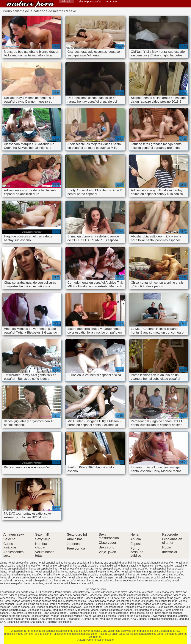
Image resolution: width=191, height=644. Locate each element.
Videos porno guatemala (24, 595)
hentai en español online (43, 569)
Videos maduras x (96, 598)
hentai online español (85, 575)
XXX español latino (56, 613)
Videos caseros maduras (48, 601)
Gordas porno (90, 619)
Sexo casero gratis (131, 604)
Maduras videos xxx (75, 601)
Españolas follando (18, 622)
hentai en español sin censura (76, 569)
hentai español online (47, 572)
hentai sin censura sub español (48, 578)
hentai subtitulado (125, 580)
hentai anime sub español (57, 566)
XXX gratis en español (53, 619)
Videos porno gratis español (134, 616)
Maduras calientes (63, 610)
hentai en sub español (134, 569)
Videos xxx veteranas (141, 592)
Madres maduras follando (134, 595)
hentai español (157, 569)
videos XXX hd (83, 616)
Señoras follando (114, 607)
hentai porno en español (113, 575)
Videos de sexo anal (40, 610)
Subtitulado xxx (34, 613)
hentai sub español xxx (100, 580)
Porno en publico (39, 604)
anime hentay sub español (103, 563)
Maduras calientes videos (115, 619)
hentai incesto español (74, 572)
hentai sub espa (104, 578)
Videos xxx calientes (119, 601)
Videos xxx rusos (22, 601)
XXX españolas (45, 592)
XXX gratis (17, 613)
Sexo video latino (92, 607)
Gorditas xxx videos (105, 616)
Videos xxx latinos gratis (104, 595)
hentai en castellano (175, 566)
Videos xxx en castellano (114, 613)
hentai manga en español (151, 572)
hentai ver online (33, 583)
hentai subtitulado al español (154, 580)
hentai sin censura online (14, 578)
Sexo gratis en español (169, 613)
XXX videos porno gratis (167, 598)
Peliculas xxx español (59, 622)
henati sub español (162, 563)
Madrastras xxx (82, 592)
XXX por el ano (117, 598)
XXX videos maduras (165, 616)
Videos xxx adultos (62, 616)
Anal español (38, 622)
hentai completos (152, 566)
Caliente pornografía (89, 1)
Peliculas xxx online (142, 613)
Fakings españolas (70, 607)
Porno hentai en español (30, 4)
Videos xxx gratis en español (117, 610)
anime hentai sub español (71, 563)
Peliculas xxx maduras (30, 598)
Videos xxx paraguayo (13, 610)
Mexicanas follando (166, 601)
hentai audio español (85, 566)
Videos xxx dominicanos (74, 595)
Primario (66, 1)
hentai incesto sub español (104, 572)
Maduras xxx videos (87, 610)
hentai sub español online (153, 578)
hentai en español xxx (108, 569)
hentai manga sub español (26, 575)
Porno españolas (60, 604)
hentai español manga (21, 572)
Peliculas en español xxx (83, 613)
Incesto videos (41, 616)
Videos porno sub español (15, 616)
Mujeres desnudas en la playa (110, 592)
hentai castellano (131, 566)
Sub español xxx (165, 592)
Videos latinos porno (155, 604)
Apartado (111, 1)
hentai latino (128, 572)
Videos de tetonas (47, 607)
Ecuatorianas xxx (10, 592)
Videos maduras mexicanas (22, 619)
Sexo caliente (165, 607)
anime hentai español (42, 563)
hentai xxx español (82, 583)
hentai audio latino (109, 566)
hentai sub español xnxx (39, 580)
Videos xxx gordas (143, 601)
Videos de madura (82, 604)
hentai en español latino (14, 569)
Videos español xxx (24, 607)
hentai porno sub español (169, 575)
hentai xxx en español (57, 583)
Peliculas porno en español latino (64, 598)
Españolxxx (74, 619)
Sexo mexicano (97, 601)
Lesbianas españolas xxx (163, 619)
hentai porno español (140, 575)
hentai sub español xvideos (70, 580)
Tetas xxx (21, 604)
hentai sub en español (80, 578)
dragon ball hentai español (135, 563)
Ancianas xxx (182, 607)
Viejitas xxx (28, 592)
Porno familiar (63, 592)
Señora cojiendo (49, 595)
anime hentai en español (14, 563)
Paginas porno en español (141, 607)
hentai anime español (28, 566)
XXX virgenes (139, 619)
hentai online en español (57, 575)
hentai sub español (126, 578)
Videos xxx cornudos (139, 598)
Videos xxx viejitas (161, 595)
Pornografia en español (149, 610)
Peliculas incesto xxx (106, 604)
